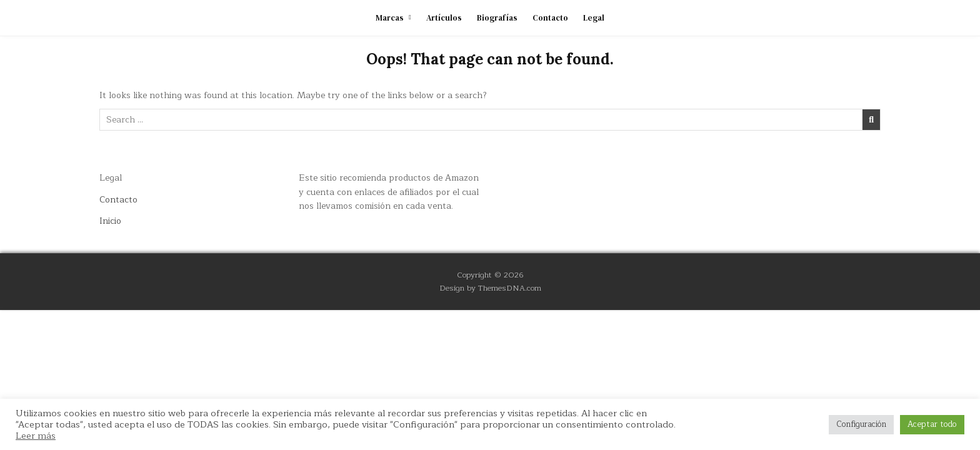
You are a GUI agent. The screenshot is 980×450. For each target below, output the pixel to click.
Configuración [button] (861, 424)
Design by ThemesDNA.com (490, 288)
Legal (594, 18)
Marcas (390, 18)
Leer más (36, 436)
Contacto (550, 18)
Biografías (497, 18)
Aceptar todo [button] (932, 424)
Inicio (110, 221)
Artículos (444, 18)
